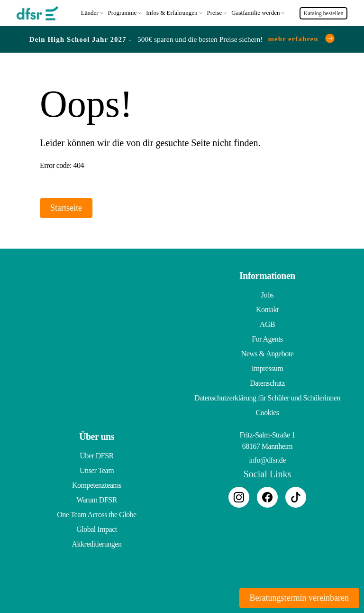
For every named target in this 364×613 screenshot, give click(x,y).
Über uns (97, 436)
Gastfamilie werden (255, 12)
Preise (215, 12)
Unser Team (97, 469)
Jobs (267, 294)
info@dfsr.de (267, 459)
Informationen (267, 275)
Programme (123, 12)
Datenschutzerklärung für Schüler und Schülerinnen (267, 397)
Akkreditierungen (97, 543)
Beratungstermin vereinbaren (299, 598)
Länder (90, 12)
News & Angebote (268, 353)
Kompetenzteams (97, 484)
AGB (267, 323)
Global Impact (96, 528)
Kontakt (267, 309)
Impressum (268, 367)
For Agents (267, 338)
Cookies (268, 412)
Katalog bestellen (324, 13)
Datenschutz (267, 382)
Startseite (66, 207)
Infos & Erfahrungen (172, 12)
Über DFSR (97, 455)
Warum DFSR (97, 499)
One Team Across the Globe (96, 514)
